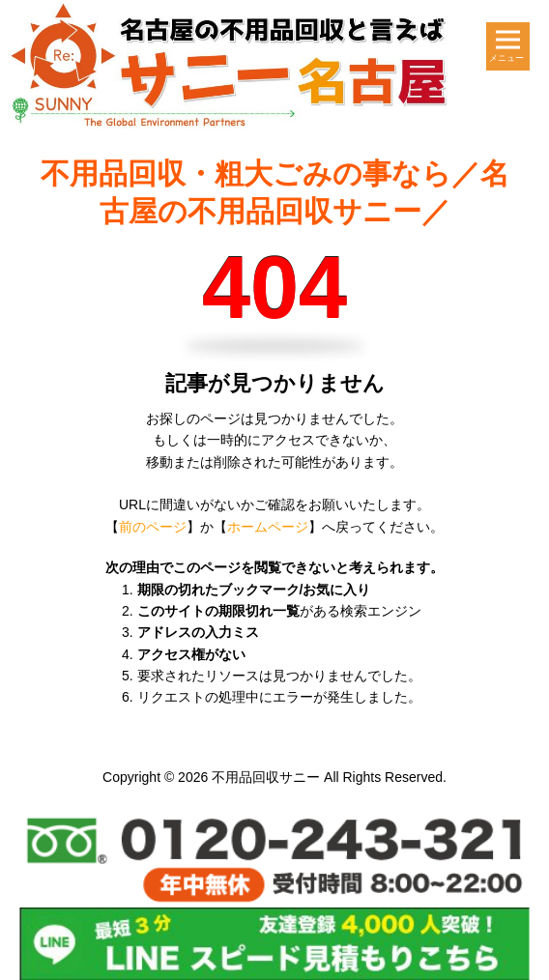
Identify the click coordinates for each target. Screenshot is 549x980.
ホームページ (268, 527)
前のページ (153, 527)
